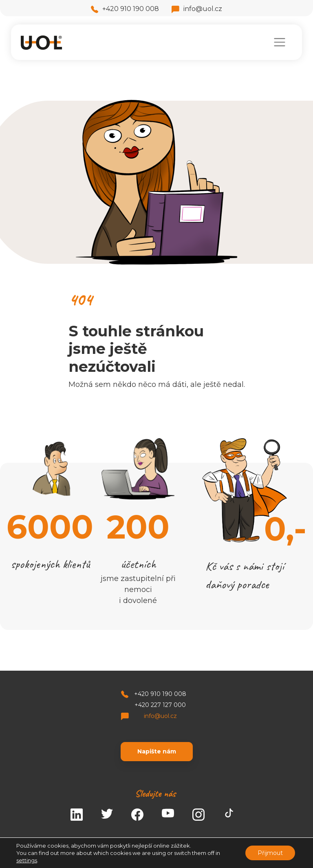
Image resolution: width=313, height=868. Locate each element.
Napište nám (157, 751)
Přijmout (270, 853)
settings (27, 860)
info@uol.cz (197, 9)
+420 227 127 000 (160, 705)
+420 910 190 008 (125, 9)
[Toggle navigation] (279, 42)
